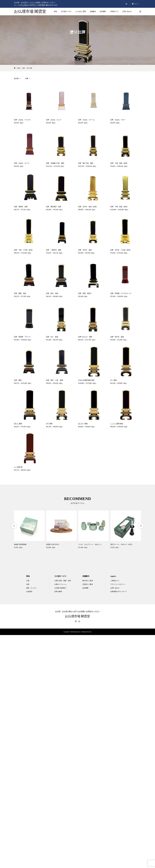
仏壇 (28, 581)
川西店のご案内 (88, 584)
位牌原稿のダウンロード (119, 592)
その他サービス (66, 11)
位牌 (28, 584)
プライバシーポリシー (118, 584)
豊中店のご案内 (88, 581)
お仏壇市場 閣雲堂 (30, 11)
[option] (29, 530)
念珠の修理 (58, 592)
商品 (56, 11)
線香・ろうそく (32, 588)
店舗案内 (93, 11)
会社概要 (103, 11)
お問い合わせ (127, 11)
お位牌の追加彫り (60, 588)
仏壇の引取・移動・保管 (63, 581)
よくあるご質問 (81, 11)
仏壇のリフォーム (60, 584)
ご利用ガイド (114, 11)
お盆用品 (29, 592)
